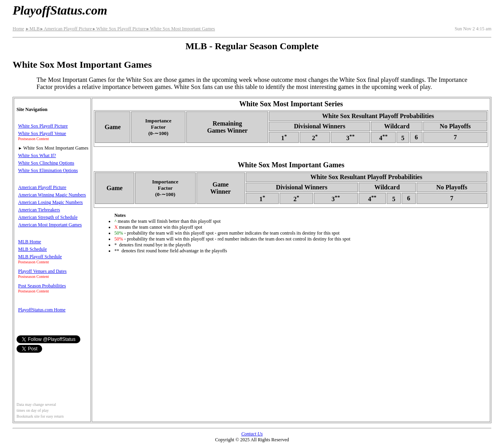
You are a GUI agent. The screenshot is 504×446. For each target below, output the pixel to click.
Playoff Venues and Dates (42, 271)
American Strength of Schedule (48, 217)
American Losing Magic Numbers (50, 202)
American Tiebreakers (39, 210)
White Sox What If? (37, 155)
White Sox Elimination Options (48, 170)
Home (18, 29)
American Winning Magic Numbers (52, 195)
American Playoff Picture (66, 29)
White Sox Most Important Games (180, 29)
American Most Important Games (50, 225)
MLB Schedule (32, 249)
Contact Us (252, 434)
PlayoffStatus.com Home (42, 310)
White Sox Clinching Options (46, 163)
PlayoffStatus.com (60, 10)
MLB (32, 29)
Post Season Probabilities (42, 286)
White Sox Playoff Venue (42, 133)
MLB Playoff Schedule (40, 257)
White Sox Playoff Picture (119, 29)
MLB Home (30, 242)
